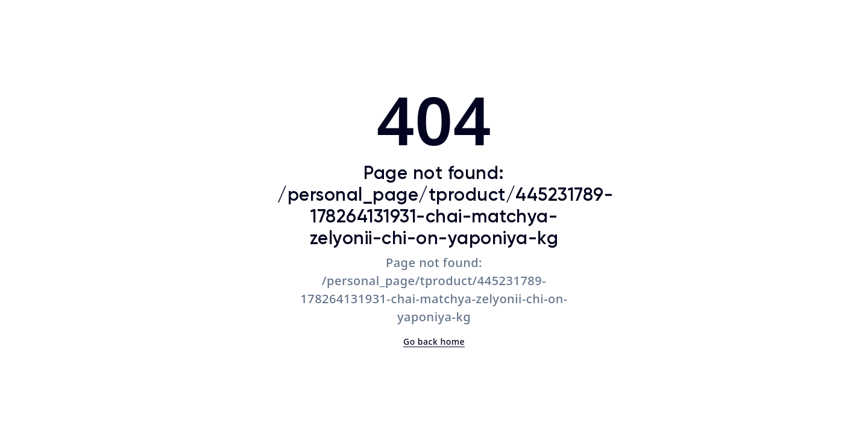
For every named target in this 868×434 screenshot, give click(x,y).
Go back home (434, 341)
